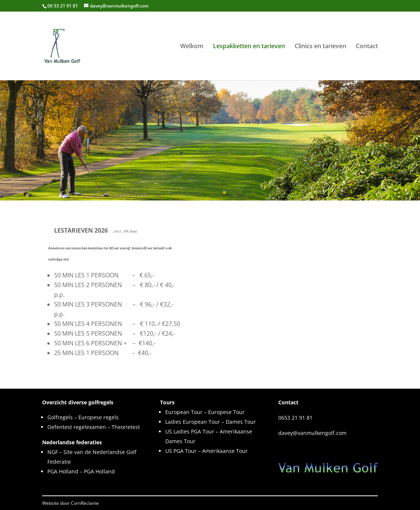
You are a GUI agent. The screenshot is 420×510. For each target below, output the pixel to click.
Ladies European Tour (193, 422)
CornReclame (85, 503)
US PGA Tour (181, 451)
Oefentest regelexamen (77, 427)
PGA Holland (63, 471)
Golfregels (60, 417)
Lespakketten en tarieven (249, 47)
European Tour (184, 412)
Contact (367, 47)
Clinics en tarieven (320, 47)
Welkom (192, 47)
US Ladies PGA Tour (190, 431)
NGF (53, 452)
